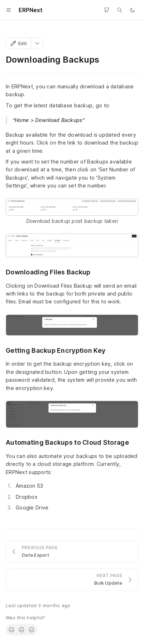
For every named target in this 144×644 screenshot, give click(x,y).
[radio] (11, 630)
